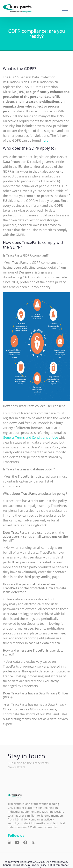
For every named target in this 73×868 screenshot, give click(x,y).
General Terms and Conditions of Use (30, 438)
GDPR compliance (58, 865)
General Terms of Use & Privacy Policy (25, 865)
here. (45, 140)
